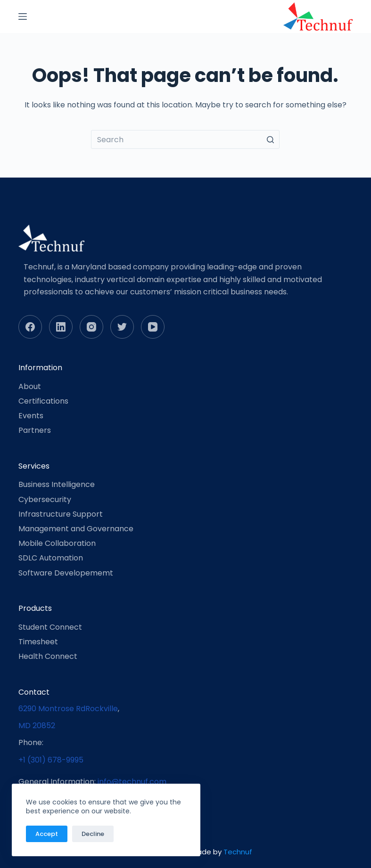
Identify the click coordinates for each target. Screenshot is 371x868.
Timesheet (38, 642)
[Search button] (270, 139)
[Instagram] (91, 327)
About (30, 386)
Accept (47, 834)
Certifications (43, 401)
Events (31, 416)
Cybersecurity (45, 499)
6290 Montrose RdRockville (68, 709)
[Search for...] (185, 139)
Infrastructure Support (61, 514)
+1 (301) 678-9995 (51, 760)
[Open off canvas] (23, 16)
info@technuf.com (132, 782)
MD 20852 (37, 726)
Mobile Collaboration (57, 543)
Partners (35, 430)
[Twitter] (122, 327)
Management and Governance (76, 529)
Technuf (238, 852)
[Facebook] (30, 327)
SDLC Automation (51, 558)
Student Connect (50, 627)
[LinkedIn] (61, 327)
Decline (93, 834)
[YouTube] (153, 327)
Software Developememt (66, 573)
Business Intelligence (57, 484)
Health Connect (48, 656)
